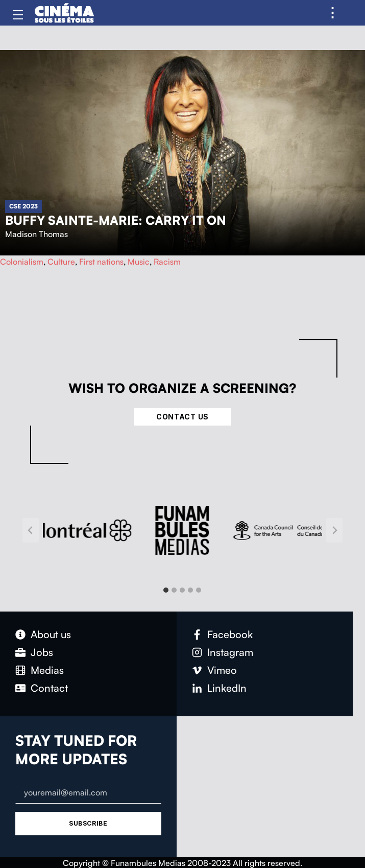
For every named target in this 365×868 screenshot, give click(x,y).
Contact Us (182, 417)
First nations (101, 262)
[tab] (166, 590)
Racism (167, 262)
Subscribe (88, 823)
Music (139, 262)
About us (51, 634)
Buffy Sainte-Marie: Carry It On (116, 220)
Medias (47, 670)
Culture (61, 262)
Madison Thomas (36, 234)
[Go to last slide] (31, 530)
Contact (49, 688)
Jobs (42, 652)
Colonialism (22, 262)
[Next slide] (334, 530)
